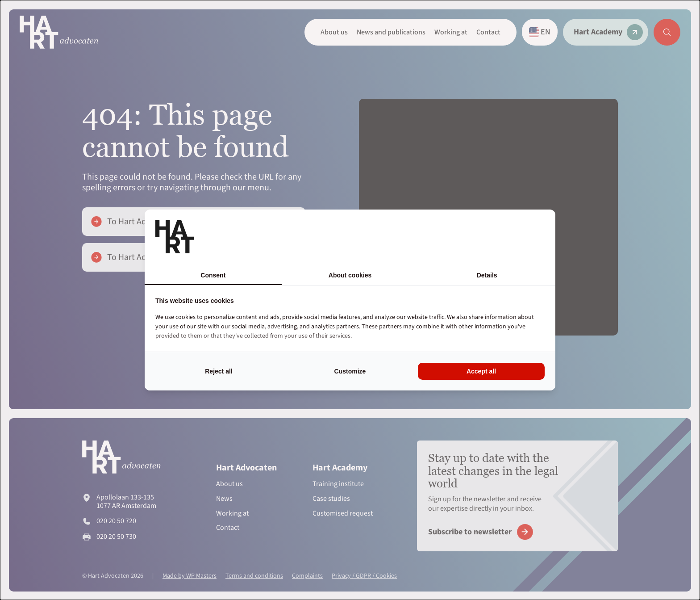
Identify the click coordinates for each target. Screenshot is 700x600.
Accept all (481, 371)
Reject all (219, 371)
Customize (350, 371)
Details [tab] (487, 275)
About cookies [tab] (350, 275)
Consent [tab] (213, 275)
